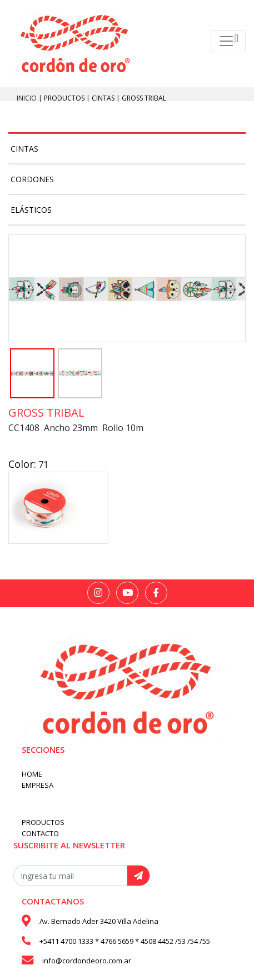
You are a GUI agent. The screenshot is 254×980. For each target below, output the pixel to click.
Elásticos (31, 210)
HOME (32, 774)
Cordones (32, 179)
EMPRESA (38, 785)
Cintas (104, 98)
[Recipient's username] (70, 876)
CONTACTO (40, 833)
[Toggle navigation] (228, 41)
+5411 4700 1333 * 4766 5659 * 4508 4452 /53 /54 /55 (125, 941)
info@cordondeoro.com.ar (87, 961)
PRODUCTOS (65, 98)
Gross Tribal (144, 98)
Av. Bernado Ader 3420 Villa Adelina (99, 921)
